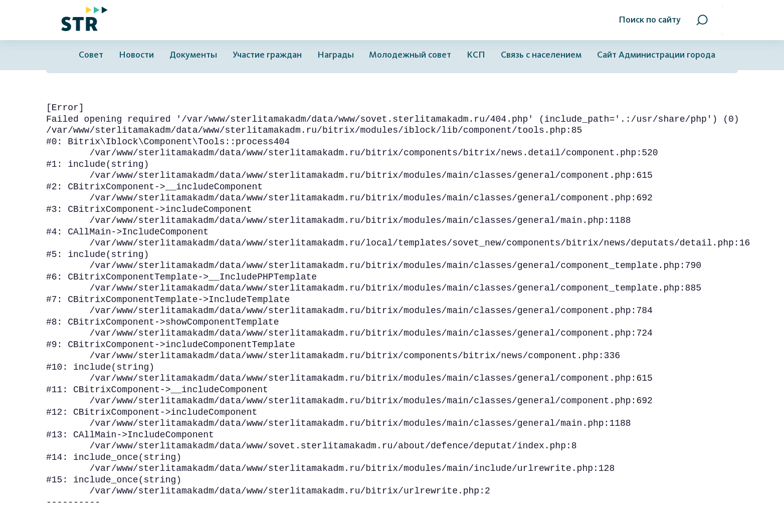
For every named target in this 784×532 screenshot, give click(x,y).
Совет (91, 55)
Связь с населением (541, 55)
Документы (193, 55)
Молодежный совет (410, 55)
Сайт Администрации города (656, 55)
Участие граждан (267, 55)
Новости (136, 55)
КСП (476, 55)
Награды (336, 55)
